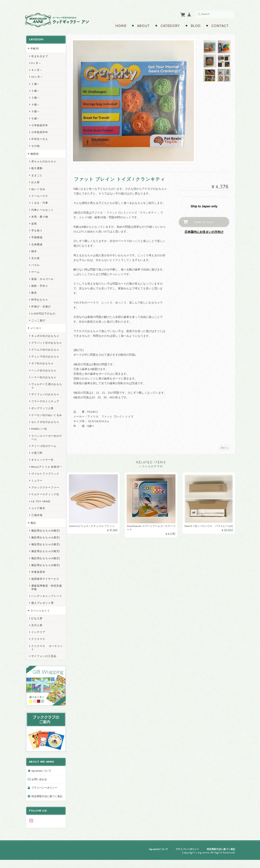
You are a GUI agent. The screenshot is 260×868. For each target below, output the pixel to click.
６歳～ (35, 117)
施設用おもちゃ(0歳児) (45, 539)
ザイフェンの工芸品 (44, 668)
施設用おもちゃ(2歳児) (45, 553)
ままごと (37, 174)
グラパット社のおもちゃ (45, 343)
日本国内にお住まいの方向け (204, 231)
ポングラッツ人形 (42, 410)
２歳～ (35, 90)
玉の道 (35, 257)
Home (121, 25)
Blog (196, 25)
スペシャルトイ (40, 623)
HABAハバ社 (39, 434)
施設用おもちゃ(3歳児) (45, 560)
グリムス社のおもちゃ (45, 352)
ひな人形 (37, 630)
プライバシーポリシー (44, 793)
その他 (35, 145)
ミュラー (37, 489)
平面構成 (37, 236)
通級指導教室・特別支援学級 (45, 596)
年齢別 (34, 47)
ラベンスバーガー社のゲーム (45, 443)
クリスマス (38, 651)
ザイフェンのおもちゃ (45, 397)
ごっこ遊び (38, 319)
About (143, 25)
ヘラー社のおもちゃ (44, 379)
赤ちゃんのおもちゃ (44, 160)
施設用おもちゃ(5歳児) (45, 574)
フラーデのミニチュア (45, 403)
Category (170, 25)
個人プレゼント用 (42, 615)
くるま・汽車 (39, 202)
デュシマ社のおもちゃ (45, 359)
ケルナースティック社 (45, 503)
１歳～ (35, 83)
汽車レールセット (42, 209)
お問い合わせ (39, 785)
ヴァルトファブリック (45, 482)
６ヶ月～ (37, 69)
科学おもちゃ (39, 298)
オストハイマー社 (42, 465)
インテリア (38, 644)
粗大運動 (37, 167)
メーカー (36, 327)
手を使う (37, 229)
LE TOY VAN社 (41, 510)
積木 (34, 250)
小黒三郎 (37, 458)
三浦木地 (37, 524)
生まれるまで (39, 55)
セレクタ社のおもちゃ (45, 427)
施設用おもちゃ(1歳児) (45, 546)
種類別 (34, 153)
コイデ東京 (38, 517)
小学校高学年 (39, 131)
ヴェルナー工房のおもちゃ (45, 388)
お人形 (35, 181)
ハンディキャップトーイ (45, 606)
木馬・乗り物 (39, 216)
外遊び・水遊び (41, 305)
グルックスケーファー (45, 496)
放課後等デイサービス (45, 588)
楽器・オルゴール (42, 278)
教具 (34, 292)
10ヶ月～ (37, 76)
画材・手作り (39, 285)
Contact (220, 25)
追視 (34, 222)
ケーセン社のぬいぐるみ (45, 419)
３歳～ (35, 96)
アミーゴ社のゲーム (44, 451)
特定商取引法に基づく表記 (45, 804)
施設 (33, 532)
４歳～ (35, 103)
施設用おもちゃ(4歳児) (45, 567)
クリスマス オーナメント (45, 659)
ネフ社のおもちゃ (42, 366)
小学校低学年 (39, 124)
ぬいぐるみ (38, 188)
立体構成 (37, 243)
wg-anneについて (41, 776)
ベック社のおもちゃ (44, 373)
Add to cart (204, 221)
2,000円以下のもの (43, 312)
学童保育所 (38, 581)
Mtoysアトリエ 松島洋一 (45, 474)
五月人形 (37, 637)
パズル (35, 264)
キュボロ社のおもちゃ (45, 335)
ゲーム (35, 271)
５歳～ (35, 110)
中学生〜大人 (39, 138)
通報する (225, 447)
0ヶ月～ (36, 62)
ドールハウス (39, 195)
